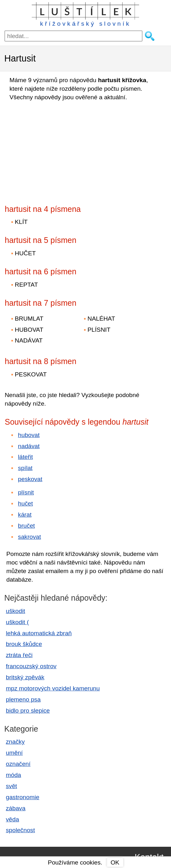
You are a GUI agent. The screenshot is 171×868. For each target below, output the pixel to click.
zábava (16, 808)
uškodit (16, 611)
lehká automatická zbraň (39, 633)
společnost (21, 830)
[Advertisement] (60, 151)
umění (14, 753)
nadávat (29, 446)
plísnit (26, 492)
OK (115, 862)
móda (14, 775)
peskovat (30, 479)
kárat (25, 515)
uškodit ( (18, 622)
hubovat (29, 435)
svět (12, 786)
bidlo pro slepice (28, 711)
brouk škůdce (24, 644)
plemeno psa (23, 699)
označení (18, 764)
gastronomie (23, 797)
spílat (25, 468)
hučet (25, 503)
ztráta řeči (19, 655)
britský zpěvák (25, 677)
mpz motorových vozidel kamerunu (53, 688)
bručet (26, 526)
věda (13, 819)
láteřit (25, 457)
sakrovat (30, 537)
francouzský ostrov (31, 666)
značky (16, 742)
